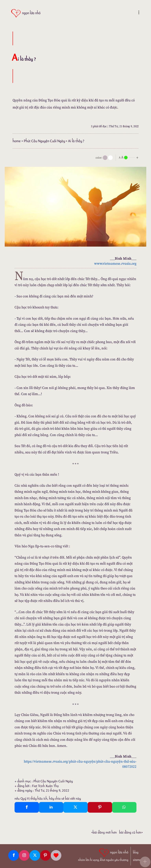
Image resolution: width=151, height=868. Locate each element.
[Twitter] (35, 855)
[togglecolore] (110, 158)
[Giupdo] (56, 855)
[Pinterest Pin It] (100, 807)
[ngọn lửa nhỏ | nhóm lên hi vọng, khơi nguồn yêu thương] (103, 854)
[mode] (105, 158)
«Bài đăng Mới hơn (104, 832)
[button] (145, 862)
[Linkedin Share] (51, 807)
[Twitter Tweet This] (75, 807)
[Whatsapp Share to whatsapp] (124, 807)
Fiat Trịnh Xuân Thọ (45, 786)
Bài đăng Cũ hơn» (131, 832)
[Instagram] (24, 855)
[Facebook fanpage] (14, 855)
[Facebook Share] (27, 807)
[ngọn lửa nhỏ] (26, 13)
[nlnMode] (129, 157)
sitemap (138, 860)
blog (136, 852)
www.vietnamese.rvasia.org (115, 263)
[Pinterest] (45, 855)
